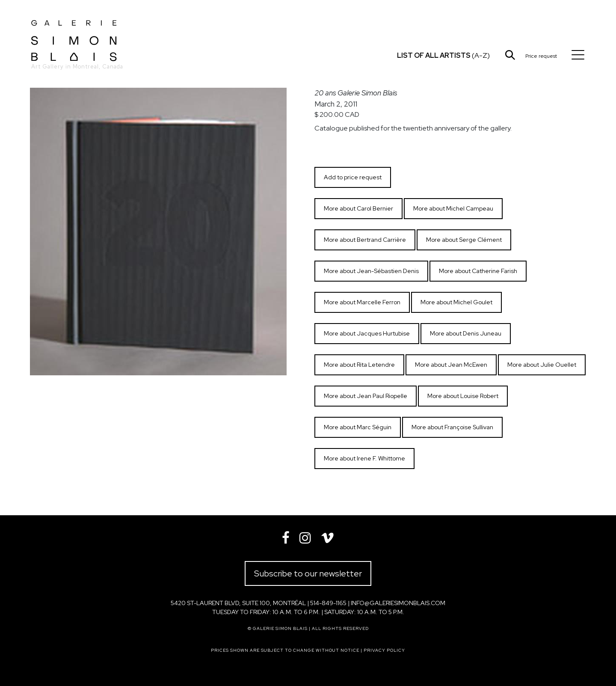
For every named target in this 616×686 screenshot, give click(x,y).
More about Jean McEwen (451, 365)
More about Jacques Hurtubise (367, 333)
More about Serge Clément (464, 240)
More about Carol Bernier (358, 208)
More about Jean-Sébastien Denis (371, 271)
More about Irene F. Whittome (364, 458)
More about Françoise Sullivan (452, 427)
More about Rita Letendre (359, 365)
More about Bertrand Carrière (365, 240)
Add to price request (353, 177)
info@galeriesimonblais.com (398, 603)
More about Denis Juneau (466, 333)
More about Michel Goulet (456, 302)
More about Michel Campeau (453, 208)
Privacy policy (384, 650)
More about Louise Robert (463, 396)
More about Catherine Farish (478, 271)
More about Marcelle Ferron (362, 302)
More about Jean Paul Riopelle (366, 396)
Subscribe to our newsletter (308, 573)
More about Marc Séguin (358, 427)
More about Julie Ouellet (542, 365)
